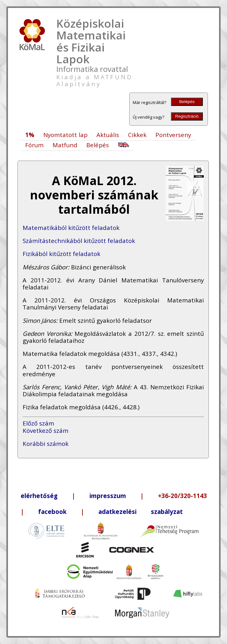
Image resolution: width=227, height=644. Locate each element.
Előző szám (38, 423)
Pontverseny (173, 135)
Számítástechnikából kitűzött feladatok (79, 241)
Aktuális (108, 135)
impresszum (108, 496)
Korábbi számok (46, 443)
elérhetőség (39, 496)
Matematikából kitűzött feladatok (71, 228)
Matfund (65, 145)
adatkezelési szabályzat (141, 512)
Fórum (34, 145)
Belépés (187, 102)
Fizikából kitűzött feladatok (61, 254)
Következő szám (46, 430)
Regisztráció (187, 116)
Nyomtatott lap (65, 135)
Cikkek (137, 135)
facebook (52, 512)
